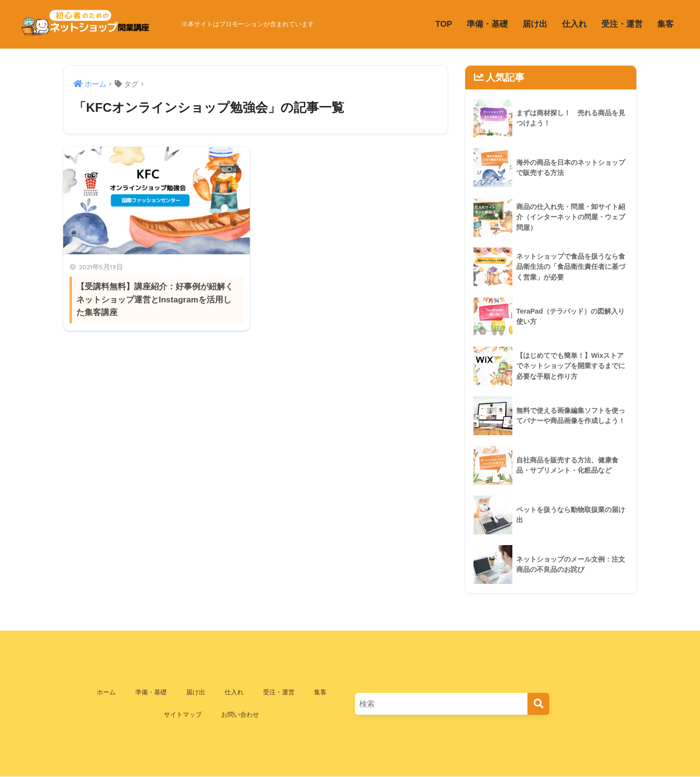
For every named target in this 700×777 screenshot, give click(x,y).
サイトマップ (183, 715)
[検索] (538, 704)
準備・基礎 (487, 24)
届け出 (535, 24)
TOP (444, 24)
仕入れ (574, 24)
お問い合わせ (240, 715)
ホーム (106, 692)
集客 (665, 24)
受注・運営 (622, 24)
